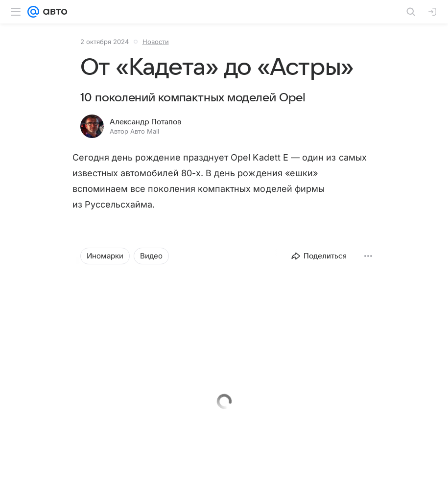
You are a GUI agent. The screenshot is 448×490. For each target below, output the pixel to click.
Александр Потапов (145, 122)
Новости (156, 42)
